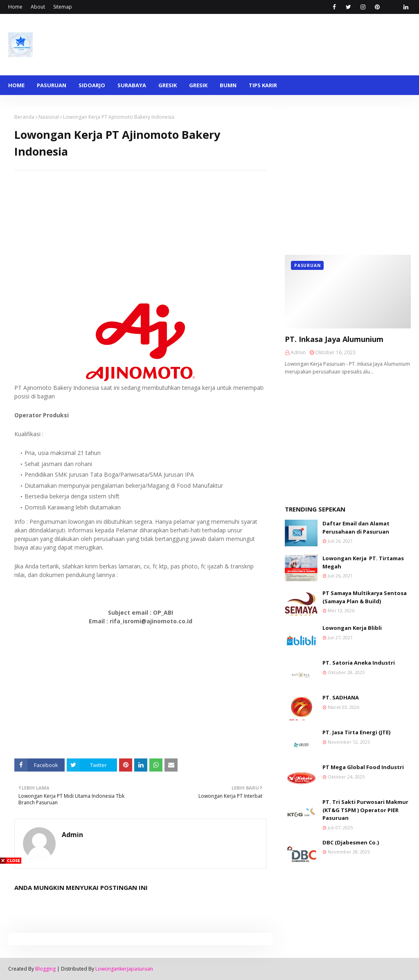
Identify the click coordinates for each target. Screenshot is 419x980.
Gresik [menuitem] (168, 85)
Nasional (49, 117)
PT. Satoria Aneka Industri (359, 663)
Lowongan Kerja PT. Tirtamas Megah (363, 562)
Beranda (24, 117)
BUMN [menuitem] (228, 85)
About (38, 7)
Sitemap (63, 7)
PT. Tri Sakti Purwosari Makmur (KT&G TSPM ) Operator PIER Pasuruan (365, 810)
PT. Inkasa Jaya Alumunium (334, 339)
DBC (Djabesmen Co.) (351, 842)
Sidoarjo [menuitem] (92, 85)
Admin (72, 835)
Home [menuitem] (16, 85)
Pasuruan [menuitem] (52, 85)
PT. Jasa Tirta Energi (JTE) (356, 732)
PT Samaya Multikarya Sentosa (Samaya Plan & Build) (365, 597)
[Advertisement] (140, 228)
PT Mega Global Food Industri (363, 767)
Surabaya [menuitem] (132, 85)
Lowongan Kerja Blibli (352, 628)
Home (15, 7)
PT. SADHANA (341, 697)
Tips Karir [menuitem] (263, 85)
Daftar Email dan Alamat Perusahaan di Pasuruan (356, 527)
